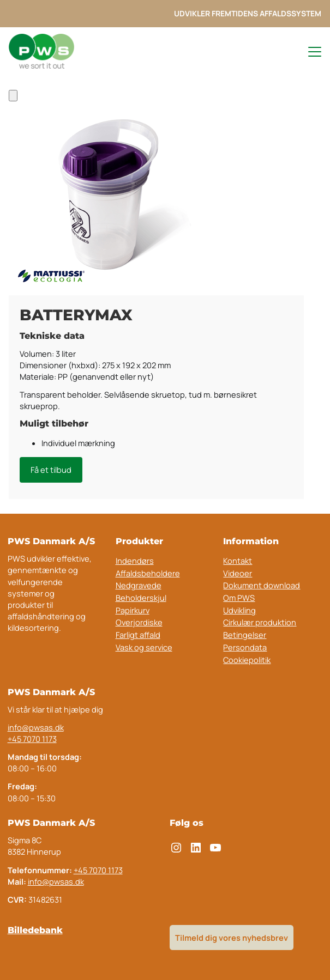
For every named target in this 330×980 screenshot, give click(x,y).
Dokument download (262, 585)
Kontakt (238, 561)
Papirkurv (133, 610)
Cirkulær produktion (260, 622)
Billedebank (35, 930)
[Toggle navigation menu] (310, 52)
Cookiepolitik (247, 660)
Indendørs (62, 83)
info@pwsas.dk (36, 727)
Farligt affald (138, 635)
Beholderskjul (141, 598)
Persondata (245, 647)
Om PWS (239, 598)
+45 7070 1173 (32, 739)
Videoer (238, 573)
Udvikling (239, 610)
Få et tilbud (51, 470)
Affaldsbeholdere (148, 573)
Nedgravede (139, 585)
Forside (22, 83)
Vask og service (144, 647)
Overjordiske (139, 622)
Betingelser (245, 635)
